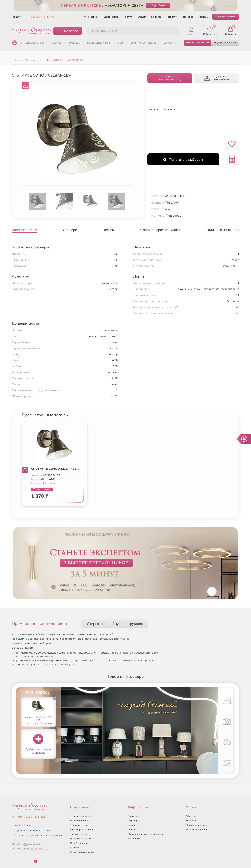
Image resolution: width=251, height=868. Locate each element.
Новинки (187, 17)
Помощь (203, 17)
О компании (92, 17)
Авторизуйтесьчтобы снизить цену (170, 78)
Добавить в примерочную (217, 78)
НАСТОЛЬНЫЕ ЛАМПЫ (99, 43)
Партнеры (134, 821)
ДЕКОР (168, 43)
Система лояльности (33, 43)
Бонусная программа (82, 816)
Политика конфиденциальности (145, 834)
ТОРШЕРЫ (75, 43)
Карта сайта (135, 838)
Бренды (74, 847)
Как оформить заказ (81, 830)
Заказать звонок (226, 17)
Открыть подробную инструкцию (115, 624)
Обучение (191, 816)
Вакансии (133, 816)
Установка (192, 821)
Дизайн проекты (79, 843)
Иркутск (17, 17)
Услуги (129, 17)
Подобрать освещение (106, 31)
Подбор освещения (225, 43)
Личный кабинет (79, 821)
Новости (172, 17)
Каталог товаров (79, 834)
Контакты (133, 825)
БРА (120, 43)
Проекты (157, 17)
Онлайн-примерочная (82, 852)
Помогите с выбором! (183, 159)
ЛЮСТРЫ (57, 43)
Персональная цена (42, 489)
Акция (142, 17)
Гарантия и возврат (81, 825)
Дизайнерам (112, 17)
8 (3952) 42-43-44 (42, 17)
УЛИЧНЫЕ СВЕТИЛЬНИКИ (144, 43)
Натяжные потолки (198, 43)
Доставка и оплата (80, 838)
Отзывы (132, 830)
